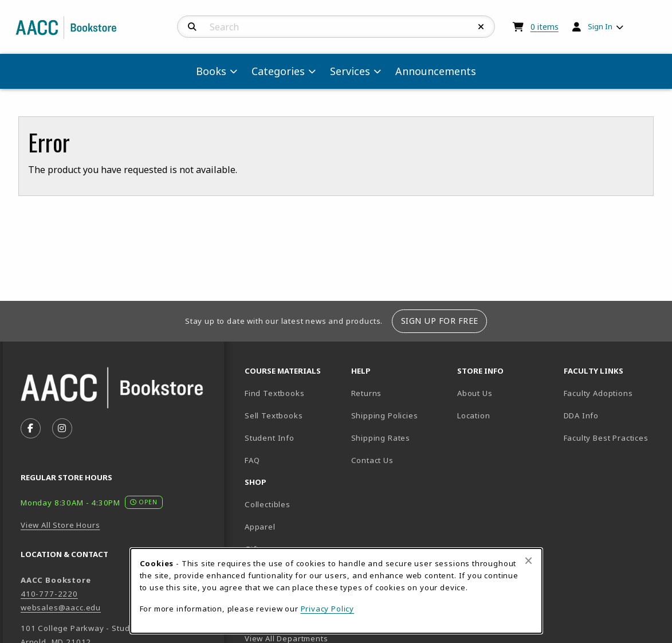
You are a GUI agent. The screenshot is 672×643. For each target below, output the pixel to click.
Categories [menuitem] (278, 71)
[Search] (192, 27)
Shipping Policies (385, 415)
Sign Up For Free (440, 321)
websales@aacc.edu (61, 607)
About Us (475, 393)
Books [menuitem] (211, 71)
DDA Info (581, 415)
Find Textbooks (275, 393)
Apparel (260, 527)
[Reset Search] (481, 27)
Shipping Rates (381, 438)
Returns (367, 393)
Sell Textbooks (274, 415)
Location (506, 415)
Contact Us (372, 460)
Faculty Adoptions (598, 393)
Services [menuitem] (350, 71)
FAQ (252, 460)
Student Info (270, 438)
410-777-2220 (49, 594)
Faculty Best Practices (606, 438)
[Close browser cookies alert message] (528, 560)
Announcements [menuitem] (436, 71)
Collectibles (268, 504)
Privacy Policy (328, 609)
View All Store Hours (60, 525)
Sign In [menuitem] (600, 26)
